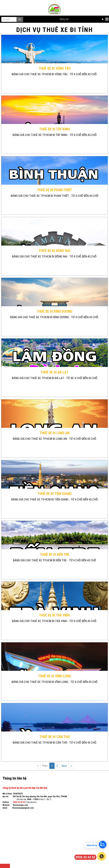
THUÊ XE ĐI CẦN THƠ (55, 737)
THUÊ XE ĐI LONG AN (54, 433)
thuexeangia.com (20, 805)
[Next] (71, 766)
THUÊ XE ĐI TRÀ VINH (54, 615)
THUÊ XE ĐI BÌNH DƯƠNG (54, 311)
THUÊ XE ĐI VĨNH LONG (55, 676)
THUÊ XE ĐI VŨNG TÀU (55, 68)
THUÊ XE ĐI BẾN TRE (55, 555)
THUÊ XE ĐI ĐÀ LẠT (54, 372)
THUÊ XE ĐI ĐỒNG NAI (54, 251)
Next (64, 766)
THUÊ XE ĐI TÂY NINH (54, 129)
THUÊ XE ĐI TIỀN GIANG (54, 494)
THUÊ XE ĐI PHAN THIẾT (54, 190)
